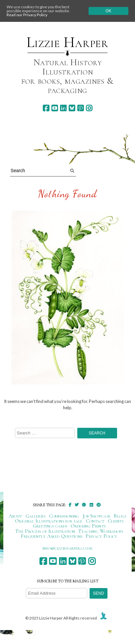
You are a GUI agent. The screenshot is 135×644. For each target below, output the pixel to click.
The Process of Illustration (45, 531)
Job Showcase (97, 516)
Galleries (36, 516)
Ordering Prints (88, 526)
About (15, 516)
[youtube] (55, 108)
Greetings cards (50, 526)
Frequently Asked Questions (52, 536)
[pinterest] (80, 108)
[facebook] (46, 108)
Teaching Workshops (101, 531)
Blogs (120, 516)
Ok (108, 11)
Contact (95, 521)
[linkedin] (63, 108)
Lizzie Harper (67, 42)
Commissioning (64, 516)
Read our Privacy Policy (27, 15)
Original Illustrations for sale (49, 521)
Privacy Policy (101, 536)
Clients (116, 521)
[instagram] (89, 108)
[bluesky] (72, 108)
